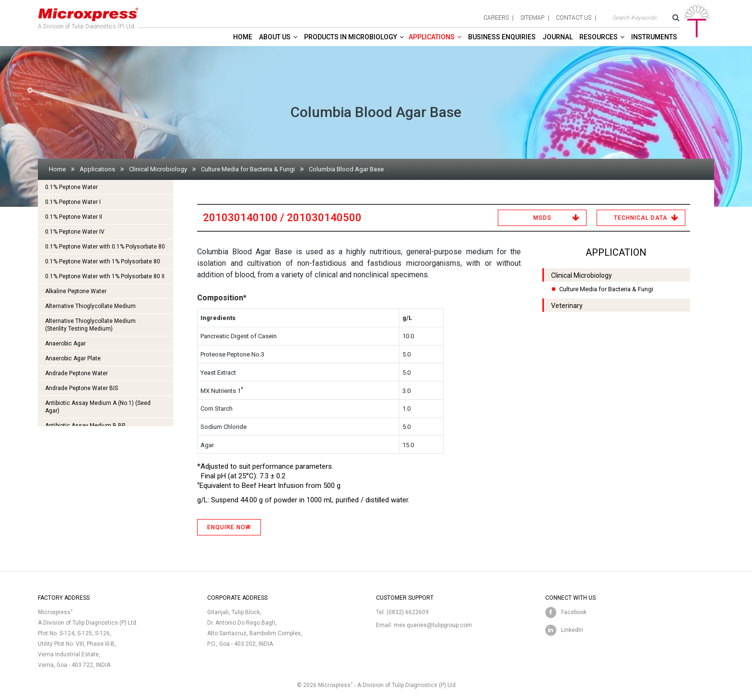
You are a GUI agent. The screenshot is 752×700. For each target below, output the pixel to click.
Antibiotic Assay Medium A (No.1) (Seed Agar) (98, 407)
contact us (574, 18)
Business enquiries (502, 37)
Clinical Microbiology (158, 169)
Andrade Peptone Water (76, 373)
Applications (432, 37)
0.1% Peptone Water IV (75, 232)
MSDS (542, 218)
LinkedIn (572, 630)
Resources (599, 37)
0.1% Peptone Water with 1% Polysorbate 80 (103, 261)
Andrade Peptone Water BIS (82, 388)
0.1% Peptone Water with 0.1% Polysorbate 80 (105, 247)
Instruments (654, 37)
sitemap (532, 18)
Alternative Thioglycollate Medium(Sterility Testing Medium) (90, 325)
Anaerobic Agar (65, 344)
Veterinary (567, 306)
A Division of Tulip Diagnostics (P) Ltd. (88, 16)
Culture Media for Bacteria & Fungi (248, 169)
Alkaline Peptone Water (76, 291)
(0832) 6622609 (408, 612)
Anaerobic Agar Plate (73, 358)
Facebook (574, 612)
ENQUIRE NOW (229, 527)
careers (496, 18)
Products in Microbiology (351, 37)
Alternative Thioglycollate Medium (90, 306)
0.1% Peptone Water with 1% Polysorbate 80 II (105, 276)
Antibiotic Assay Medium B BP (85, 426)
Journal (558, 37)
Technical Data (641, 218)
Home (243, 37)
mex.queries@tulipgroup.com (433, 625)
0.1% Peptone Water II (74, 217)
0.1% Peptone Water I (73, 202)
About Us (275, 37)
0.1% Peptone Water (71, 187)
